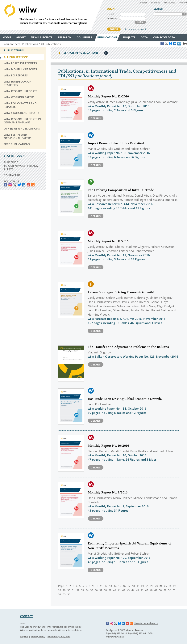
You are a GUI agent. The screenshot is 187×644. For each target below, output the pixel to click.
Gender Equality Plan (59, 636)
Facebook (5, 185)
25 (165, 586)
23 (156, 586)
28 (60, 590)
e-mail (110, 14)
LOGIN (140, 22)
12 (106, 586)
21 (147, 586)
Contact (143, 3)
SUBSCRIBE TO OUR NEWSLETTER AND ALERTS (21, 166)
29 (64, 590)
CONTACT (26, 616)
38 (105, 590)
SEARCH (184, 14)
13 (110, 586)
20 (143, 586)
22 (152, 586)
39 (110, 590)
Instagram (111, 624)
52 (169, 590)
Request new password (135, 29)
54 (60, 594)
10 (97, 586)
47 (147, 590)
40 (114, 590)
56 (69, 594)
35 (92, 590)
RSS (33, 185)
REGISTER (114, 29)
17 (129, 586)
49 (156, 590)
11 (101, 586)
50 (160, 590)
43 (128, 590)
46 (142, 590)
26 (170, 586)
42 (124, 590)
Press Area (170, 3)
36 (96, 590)
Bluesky (19, 185)
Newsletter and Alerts (146, 623)
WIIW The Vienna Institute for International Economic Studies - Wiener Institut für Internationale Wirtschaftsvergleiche (52, 15)
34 (87, 590)
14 (115, 586)
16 (124, 586)
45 (137, 590)
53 (174, 590)
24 (161, 586)
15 (120, 586)
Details (96, 118)
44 (133, 590)
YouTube (28, 185)
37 (101, 590)
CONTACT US (12, 175)
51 (165, 590)
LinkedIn (24, 185)
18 (133, 586)
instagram (10, 185)
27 (175, 586)
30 (69, 590)
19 (138, 586)
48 (151, 590)
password (112, 18)
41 (119, 590)
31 (73, 590)
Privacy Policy (38, 636)
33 (82, 590)
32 (78, 590)
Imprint (183, 3)
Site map (155, 3)
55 (64, 594)
